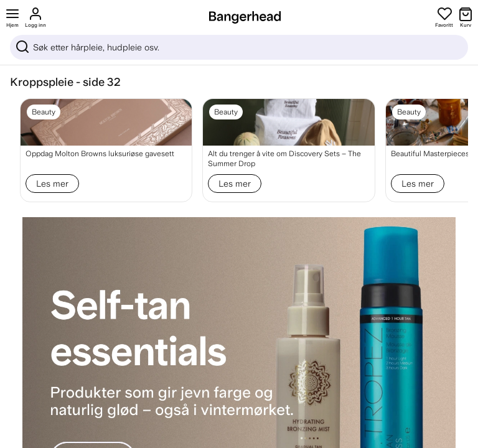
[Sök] (239, 47)
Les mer (52, 184)
